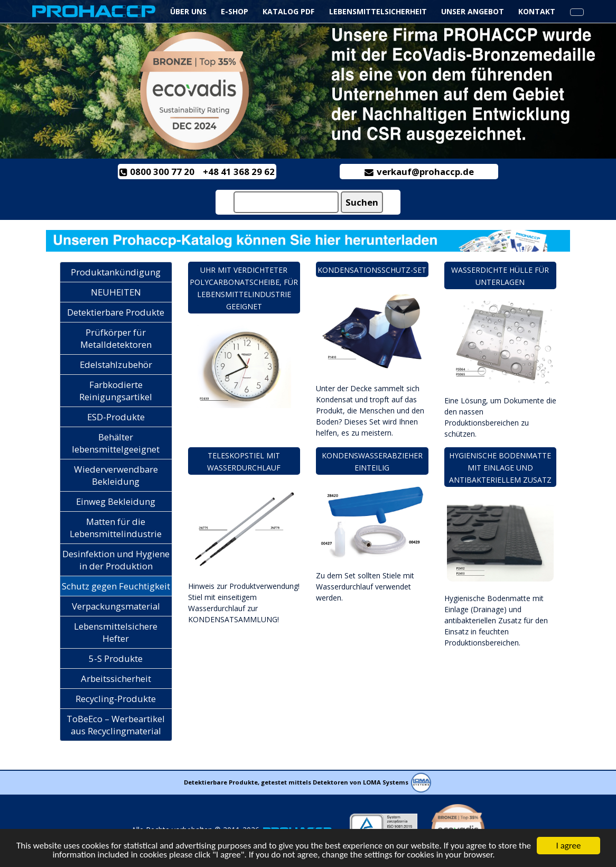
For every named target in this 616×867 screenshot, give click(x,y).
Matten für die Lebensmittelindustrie (116, 528)
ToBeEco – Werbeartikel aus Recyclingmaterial (116, 725)
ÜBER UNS (188, 11)
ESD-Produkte (116, 417)
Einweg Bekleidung (116, 501)
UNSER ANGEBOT (473, 11)
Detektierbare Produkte (116, 312)
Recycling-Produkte (116, 699)
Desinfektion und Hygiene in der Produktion (116, 560)
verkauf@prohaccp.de (419, 172)
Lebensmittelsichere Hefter (116, 632)
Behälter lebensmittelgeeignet (116, 443)
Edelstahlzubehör (116, 365)
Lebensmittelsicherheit (379, 11)
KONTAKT (537, 11)
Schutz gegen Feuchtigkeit (116, 586)
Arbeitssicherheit (116, 679)
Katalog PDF (288, 11)
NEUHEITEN (116, 292)
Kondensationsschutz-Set (372, 270)
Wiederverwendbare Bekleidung (116, 475)
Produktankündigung (116, 272)
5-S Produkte (116, 658)
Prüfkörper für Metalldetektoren (116, 338)
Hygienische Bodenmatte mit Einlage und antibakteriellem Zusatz (500, 468)
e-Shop (235, 11)
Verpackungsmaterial (116, 606)
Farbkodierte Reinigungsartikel (116, 391)
